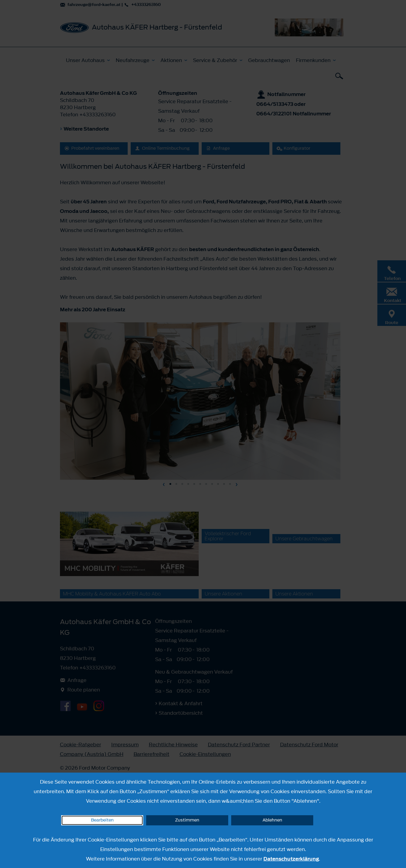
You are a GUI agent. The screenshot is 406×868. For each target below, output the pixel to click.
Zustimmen (187, 820)
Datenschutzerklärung (291, 859)
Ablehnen (272, 820)
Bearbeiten (102, 820)
